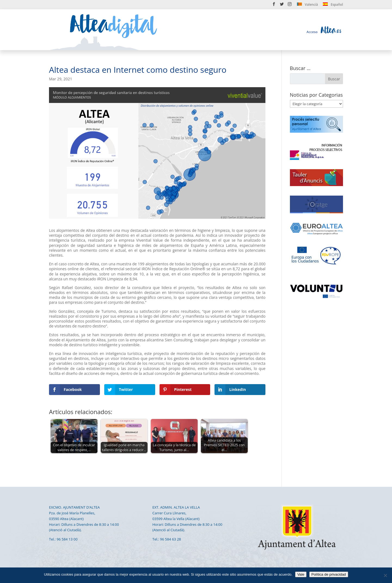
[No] (385, 575)
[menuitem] (307, 6)
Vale (301, 574)
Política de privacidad (329, 574)
